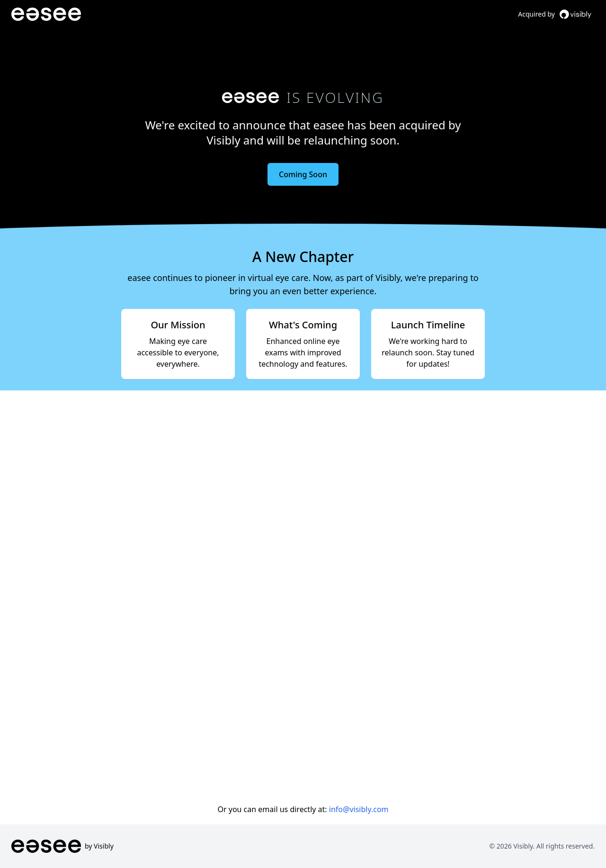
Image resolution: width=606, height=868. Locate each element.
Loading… (303, 594)
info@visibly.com (359, 809)
